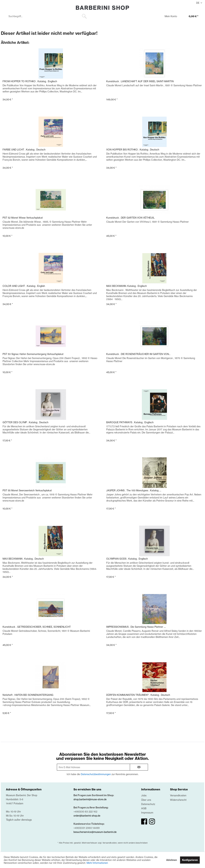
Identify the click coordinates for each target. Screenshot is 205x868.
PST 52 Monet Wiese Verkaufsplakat (23, 218)
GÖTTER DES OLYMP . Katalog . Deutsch (25, 422)
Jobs (144, 795)
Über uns (146, 800)
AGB (144, 808)
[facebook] (144, 822)
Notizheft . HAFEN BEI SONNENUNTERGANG (28, 695)
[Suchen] (84, 16)
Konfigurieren (190, 860)
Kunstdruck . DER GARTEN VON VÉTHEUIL (130, 218)
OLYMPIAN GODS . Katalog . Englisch (127, 559)
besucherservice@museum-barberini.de (95, 832)
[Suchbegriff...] (47, 16)
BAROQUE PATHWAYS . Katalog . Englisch (130, 422)
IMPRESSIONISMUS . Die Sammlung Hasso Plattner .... (136, 627)
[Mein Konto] (169, 17)
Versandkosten (178, 795)
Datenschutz (148, 804)
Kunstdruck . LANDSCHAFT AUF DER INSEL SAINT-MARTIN (140, 81)
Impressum (147, 813)
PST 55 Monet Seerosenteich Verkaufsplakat (27, 490)
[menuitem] (47, 16)
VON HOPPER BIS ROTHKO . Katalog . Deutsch (133, 150)
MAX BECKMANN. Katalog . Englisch (127, 286)
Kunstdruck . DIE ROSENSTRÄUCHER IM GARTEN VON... (138, 354)
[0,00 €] (190, 17)
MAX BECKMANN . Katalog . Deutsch (23, 559)
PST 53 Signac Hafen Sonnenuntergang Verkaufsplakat (33, 354)
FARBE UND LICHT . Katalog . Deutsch (24, 150)
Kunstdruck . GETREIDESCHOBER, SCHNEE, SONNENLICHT (37, 627)
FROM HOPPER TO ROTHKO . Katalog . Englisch (30, 81)
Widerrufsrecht (178, 800)
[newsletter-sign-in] (139, 767)
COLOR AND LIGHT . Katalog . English (24, 286)
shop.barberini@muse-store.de (90, 799)
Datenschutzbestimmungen (96, 774)
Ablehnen (171, 860)
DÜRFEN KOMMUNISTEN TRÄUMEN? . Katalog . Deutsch (138, 695)
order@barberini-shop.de (87, 816)
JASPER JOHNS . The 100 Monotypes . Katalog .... (134, 490)
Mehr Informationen (97, 863)
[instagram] (152, 822)
